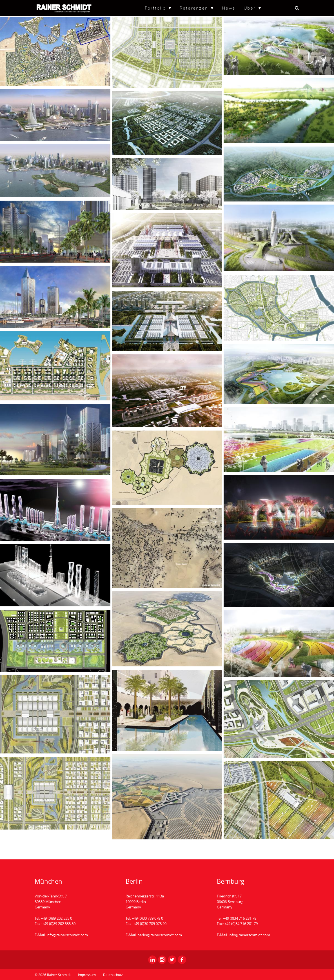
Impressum (87, 975)
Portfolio (155, 8)
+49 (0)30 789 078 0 (147, 918)
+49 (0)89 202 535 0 (56, 918)
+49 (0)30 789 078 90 (150, 924)
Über (250, 8)
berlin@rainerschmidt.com (160, 935)
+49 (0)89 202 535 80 (59, 924)
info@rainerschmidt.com (67, 935)
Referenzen (194, 8)
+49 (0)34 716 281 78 (240, 918)
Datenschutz (113, 975)
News (229, 8)
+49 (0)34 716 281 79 (241, 924)
